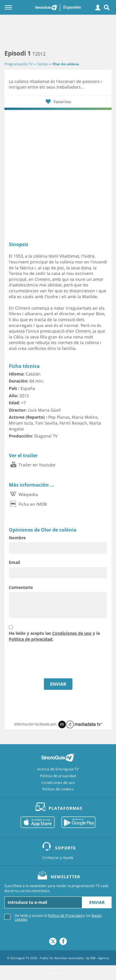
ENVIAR (58, 684)
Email (14, 562)
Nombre (17, 538)
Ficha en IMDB (28, 504)
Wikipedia (23, 494)
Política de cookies (58, 789)
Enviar (97, 902)
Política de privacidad (31, 639)
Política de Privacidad (65, 915)
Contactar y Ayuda (58, 858)
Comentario (21, 587)
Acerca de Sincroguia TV (58, 769)
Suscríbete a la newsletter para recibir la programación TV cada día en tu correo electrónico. (57, 888)
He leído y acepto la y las (58, 917)
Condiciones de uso (72, 633)
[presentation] (54, 661)
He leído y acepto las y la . (54, 636)
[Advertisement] (58, 32)
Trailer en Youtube (32, 465)
